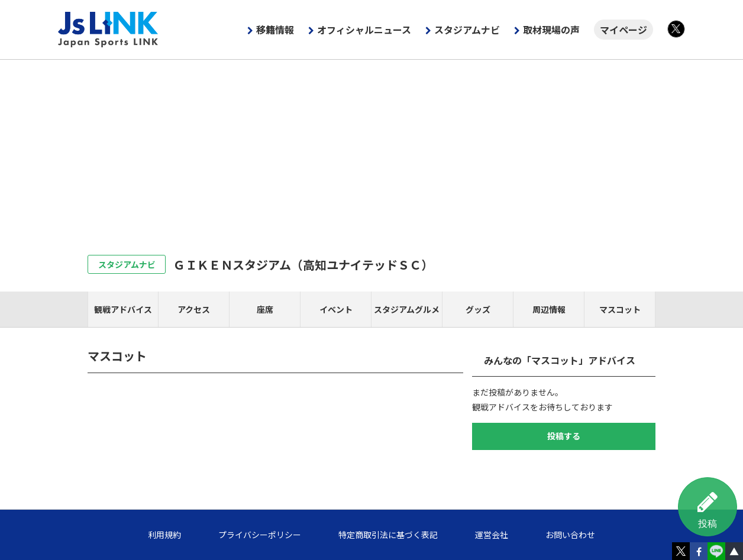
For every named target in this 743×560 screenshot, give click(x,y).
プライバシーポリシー (260, 535)
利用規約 (164, 535)
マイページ (624, 30)
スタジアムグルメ (407, 309)
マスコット (620, 309)
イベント (336, 309)
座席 (265, 309)
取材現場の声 (551, 30)
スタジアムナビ (467, 30)
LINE (716, 551)
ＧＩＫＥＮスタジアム (303, 265)
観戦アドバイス (123, 309)
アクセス (194, 309)
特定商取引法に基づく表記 (388, 535)
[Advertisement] (371, 148)
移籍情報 (275, 30)
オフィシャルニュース (364, 30)
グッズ (478, 309)
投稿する (564, 436)
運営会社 (492, 535)
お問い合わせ (570, 535)
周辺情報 (549, 309)
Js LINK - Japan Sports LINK (108, 30)
